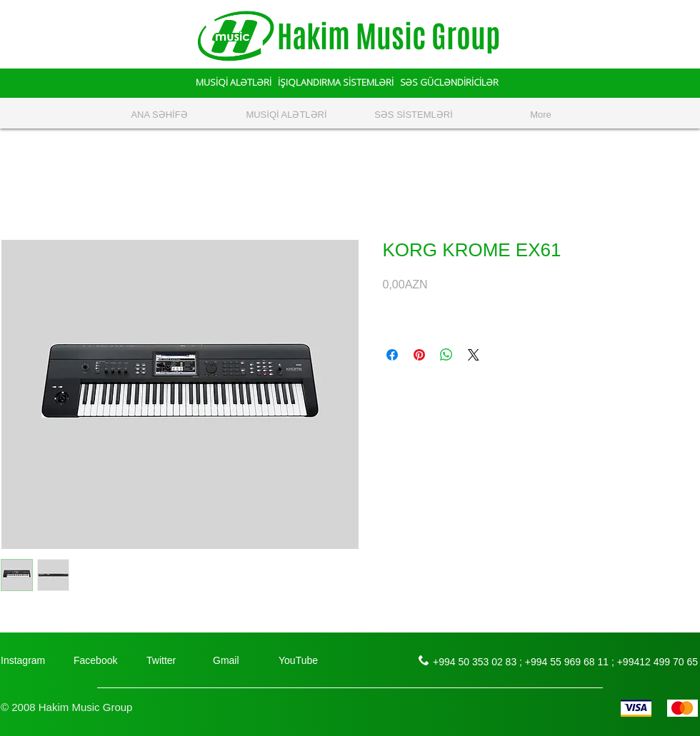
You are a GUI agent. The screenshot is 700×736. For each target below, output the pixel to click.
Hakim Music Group (389, 37)
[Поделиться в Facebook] (392, 355)
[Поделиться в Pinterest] (419, 355)
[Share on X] (474, 355)
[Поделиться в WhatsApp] (446, 355)
